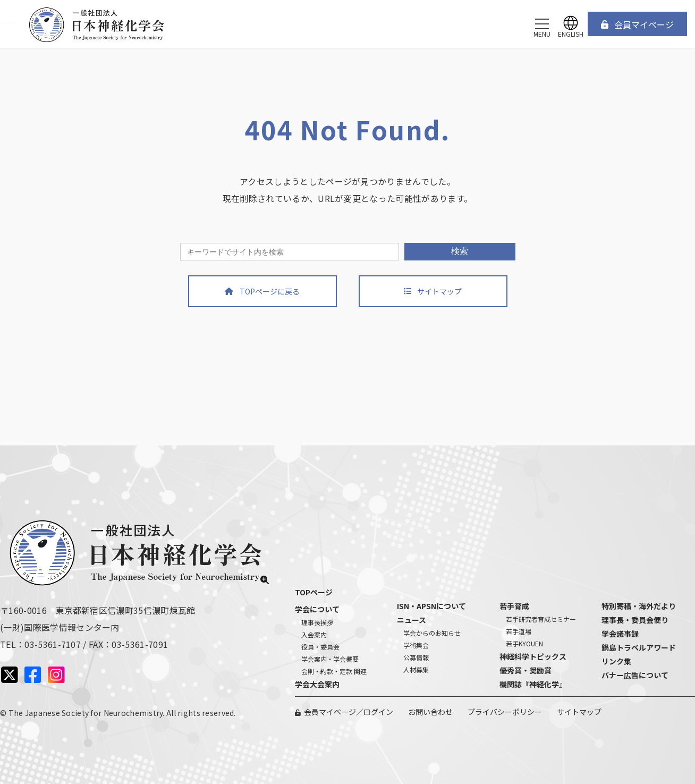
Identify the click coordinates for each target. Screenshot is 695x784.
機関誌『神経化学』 (533, 684)
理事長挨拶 (317, 622)
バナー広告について (635, 675)
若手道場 (519, 631)
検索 (460, 251)
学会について (317, 609)
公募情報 (416, 657)
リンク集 (616, 661)
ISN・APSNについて (431, 606)
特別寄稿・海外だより (639, 606)
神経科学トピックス (533, 656)
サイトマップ (579, 712)
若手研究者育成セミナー (541, 619)
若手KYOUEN (524, 643)
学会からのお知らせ (432, 633)
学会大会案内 (317, 684)
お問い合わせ (430, 712)
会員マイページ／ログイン (349, 712)
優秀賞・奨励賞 (526, 670)
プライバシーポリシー (505, 712)
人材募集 (416, 669)
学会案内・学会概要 (330, 659)
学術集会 (416, 645)
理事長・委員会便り (635, 620)
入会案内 (314, 634)
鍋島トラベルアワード (639, 647)
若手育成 (514, 606)
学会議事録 (620, 634)
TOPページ (314, 592)
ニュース (412, 620)
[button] (637, 24)
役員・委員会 (320, 647)
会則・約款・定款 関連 (334, 671)
